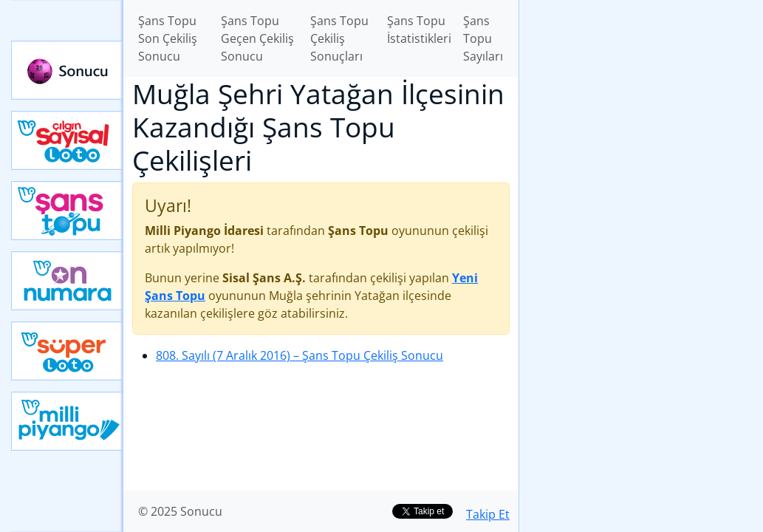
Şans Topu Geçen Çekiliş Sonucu (257, 38)
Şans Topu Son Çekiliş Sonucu (168, 38)
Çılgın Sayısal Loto (67, 140)
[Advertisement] (641, 104)
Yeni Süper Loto (67, 351)
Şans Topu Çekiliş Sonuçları (339, 38)
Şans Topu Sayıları (483, 38)
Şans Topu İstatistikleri (419, 30)
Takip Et (488, 514)
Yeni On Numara (67, 281)
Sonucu (67, 70)
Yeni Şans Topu (67, 211)
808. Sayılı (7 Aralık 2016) (300, 355)
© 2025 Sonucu (180, 511)
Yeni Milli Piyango (67, 421)
